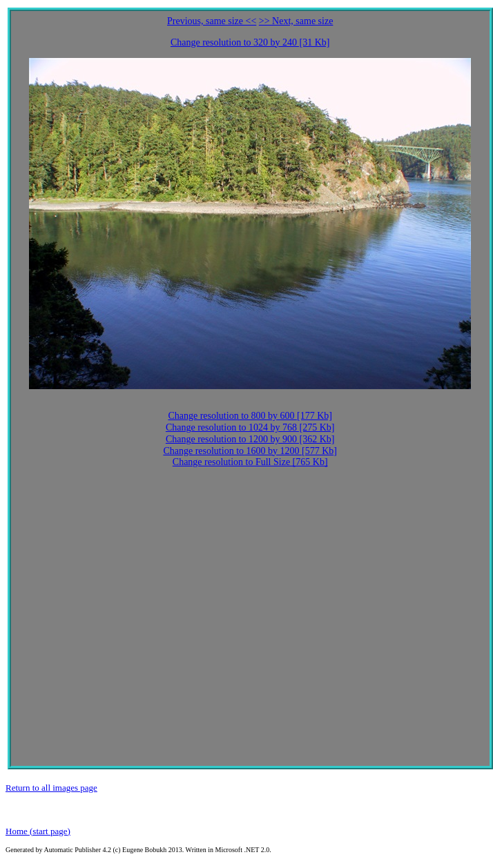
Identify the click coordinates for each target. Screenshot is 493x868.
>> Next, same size (296, 21)
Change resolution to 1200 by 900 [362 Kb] (250, 439)
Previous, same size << (212, 21)
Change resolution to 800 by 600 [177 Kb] (250, 416)
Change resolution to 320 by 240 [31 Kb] (250, 42)
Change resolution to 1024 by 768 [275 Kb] (250, 427)
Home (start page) (38, 831)
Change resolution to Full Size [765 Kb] (250, 462)
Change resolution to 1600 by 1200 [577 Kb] (250, 451)
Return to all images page (51, 788)
